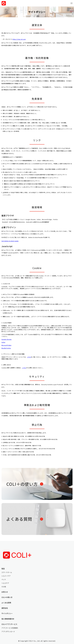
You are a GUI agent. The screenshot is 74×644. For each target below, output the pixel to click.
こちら (29, 357)
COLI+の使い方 (7, 597)
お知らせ (5, 592)
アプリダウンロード (8, 631)
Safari (3, 342)
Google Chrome (7, 339)
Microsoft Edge (6, 345)
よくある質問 (6, 603)
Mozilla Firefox (6, 348)
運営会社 (5, 608)
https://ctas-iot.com (19, 39)
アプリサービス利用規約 (10, 628)
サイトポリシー (7, 613)
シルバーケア (6, 576)
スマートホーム (7, 572)
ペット (4, 579)
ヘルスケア (5, 583)
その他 (4, 587)
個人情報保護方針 (8, 619)
